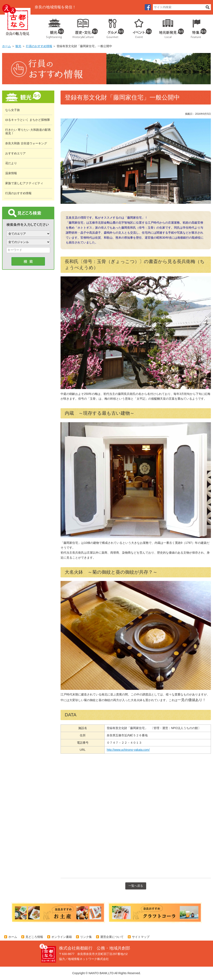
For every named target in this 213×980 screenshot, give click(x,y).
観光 (55, 27)
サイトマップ (141, 937)
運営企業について (112, 937)
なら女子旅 (13, 110)
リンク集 (86, 937)
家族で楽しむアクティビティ (24, 183)
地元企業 (169, 27)
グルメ (112, 27)
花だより (11, 163)
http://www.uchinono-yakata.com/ (128, 750)
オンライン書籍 (62, 937)
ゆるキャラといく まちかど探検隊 (28, 120)
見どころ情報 (34, 937)
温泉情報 (11, 173)
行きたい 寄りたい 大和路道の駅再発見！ (28, 132)
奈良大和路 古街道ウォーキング (26, 143)
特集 (198, 27)
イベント (140, 27)
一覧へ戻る (136, 886)
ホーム (6, 46)
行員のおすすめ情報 (39, 46)
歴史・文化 (84, 27)
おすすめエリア (15, 153)
